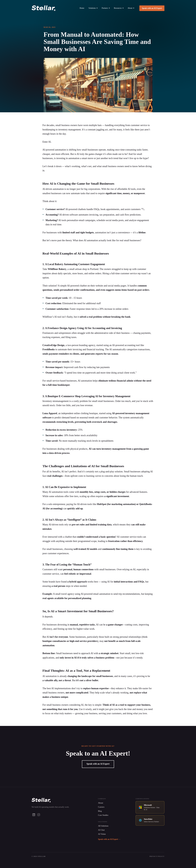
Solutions (93, 8)
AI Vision (102, 834)
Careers (101, 807)
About (131, 8)
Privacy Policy (157, 856)
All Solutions (103, 826)
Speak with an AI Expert (152, 8)
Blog (100, 811)
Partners (106, 8)
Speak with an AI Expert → (109, 839)
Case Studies (103, 815)
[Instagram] (39, 815)
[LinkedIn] (34, 815)
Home (82, 8)
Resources (119, 8)
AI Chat (101, 830)
